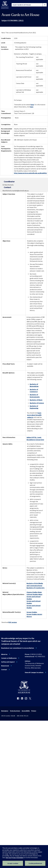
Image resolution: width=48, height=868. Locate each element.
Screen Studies (32, 612)
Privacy (34, 711)
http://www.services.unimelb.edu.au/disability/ (30, 173)
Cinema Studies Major (34, 592)
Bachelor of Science (37, 403)
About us (4, 654)
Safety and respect (8, 662)
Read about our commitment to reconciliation (18, 648)
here (32, 105)
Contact (4, 670)
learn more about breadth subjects (34, 415)
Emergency (5, 711)
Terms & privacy (15, 711)
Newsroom (5, 666)
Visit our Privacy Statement (15, 858)
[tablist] (29, 5)
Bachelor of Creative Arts (36, 588)
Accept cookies (13, 863)
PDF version (13, 622)
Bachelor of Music (36, 400)
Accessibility (26, 711)
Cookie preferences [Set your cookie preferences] (35, 863)
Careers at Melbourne (9, 658)
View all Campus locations (34, 672)
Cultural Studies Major (34, 594)
